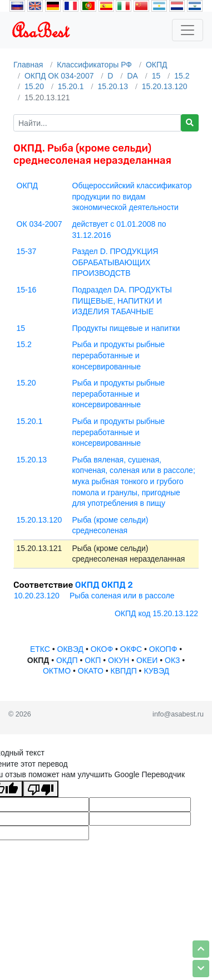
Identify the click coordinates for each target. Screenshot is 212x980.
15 (156, 76)
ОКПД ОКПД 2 (104, 585)
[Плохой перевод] (41, 789)
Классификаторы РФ (94, 65)
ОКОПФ (163, 649)
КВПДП (124, 671)
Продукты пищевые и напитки (126, 328)
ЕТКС (40, 649)
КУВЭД (156, 671)
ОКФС (131, 649)
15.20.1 (71, 86)
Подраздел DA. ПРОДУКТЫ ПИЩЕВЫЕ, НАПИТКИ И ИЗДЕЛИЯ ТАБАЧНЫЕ (122, 301)
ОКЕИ (147, 660)
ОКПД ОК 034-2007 (59, 76)
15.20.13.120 (165, 86)
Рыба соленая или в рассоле (122, 596)
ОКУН (119, 660)
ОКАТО (91, 671)
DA (132, 76)
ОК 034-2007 (40, 224)
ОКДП (67, 660)
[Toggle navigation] (188, 30)
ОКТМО (57, 671)
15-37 (27, 251)
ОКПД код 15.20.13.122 (156, 613)
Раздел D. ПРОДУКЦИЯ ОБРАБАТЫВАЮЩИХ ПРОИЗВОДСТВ (115, 262)
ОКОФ (102, 649)
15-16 (27, 290)
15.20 (34, 86)
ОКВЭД (70, 649)
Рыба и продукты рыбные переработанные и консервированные (119, 355)
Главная (28, 65)
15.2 (182, 76)
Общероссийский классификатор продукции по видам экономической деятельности (132, 196)
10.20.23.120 (37, 596)
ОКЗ (172, 660)
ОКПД (157, 65)
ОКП (93, 660)
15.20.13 (113, 86)
